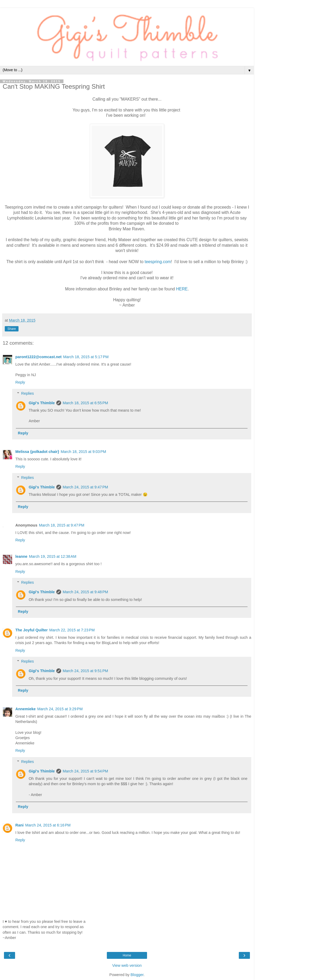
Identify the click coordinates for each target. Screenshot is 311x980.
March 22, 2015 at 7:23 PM (72, 630)
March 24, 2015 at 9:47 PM (85, 487)
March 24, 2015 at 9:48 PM (85, 592)
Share (12, 329)
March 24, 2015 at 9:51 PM (85, 671)
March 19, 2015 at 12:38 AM (53, 556)
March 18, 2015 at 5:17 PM (86, 357)
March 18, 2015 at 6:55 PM (85, 403)
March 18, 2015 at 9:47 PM (62, 525)
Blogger (137, 975)
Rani (19, 825)
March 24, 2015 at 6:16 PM (48, 825)
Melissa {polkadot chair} (37, 452)
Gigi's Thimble (42, 403)
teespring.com (158, 262)
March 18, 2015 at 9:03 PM (84, 452)
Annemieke (26, 709)
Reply (20, 382)
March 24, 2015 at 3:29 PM (60, 709)
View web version (127, 965)
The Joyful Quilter (31, 630)
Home (127, 955)
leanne (21, 556)
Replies (28, 393)
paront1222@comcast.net (38, 357)
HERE (182, 289)
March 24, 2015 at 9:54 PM (85, 771)
